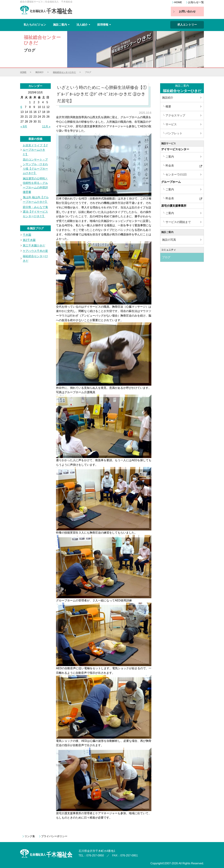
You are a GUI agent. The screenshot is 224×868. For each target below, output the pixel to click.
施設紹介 (168, 98)
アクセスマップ (175, 115)
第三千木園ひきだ (34, 245)
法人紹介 (84, 26)
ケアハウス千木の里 (35, 251)
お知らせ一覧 (196, 2)
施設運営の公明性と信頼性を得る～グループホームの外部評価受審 (35, 185)
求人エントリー (187, 25)
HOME (178, 2)
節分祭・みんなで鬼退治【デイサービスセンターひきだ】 (35, 212)
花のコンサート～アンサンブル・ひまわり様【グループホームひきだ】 (35, 166)
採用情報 (104, 26)
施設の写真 (169, 240)
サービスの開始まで (178, 222)
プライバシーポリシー (54, 836)
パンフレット (174, 133)
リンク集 (30, 836)
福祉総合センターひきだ (64, 72)
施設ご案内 (62, 26)
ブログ (166, 257)
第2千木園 (29, 240)
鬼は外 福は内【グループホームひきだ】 (36, 200)
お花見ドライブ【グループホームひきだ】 (35, 150)
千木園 (27, 235)
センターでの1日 (176, 174)
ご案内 (170, 157)
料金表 (170, 166)
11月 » (46, 126)
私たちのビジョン (35, 25)
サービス (171, 124)
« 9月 (24, 126)
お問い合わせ (187, 11)
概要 (168, 106)
